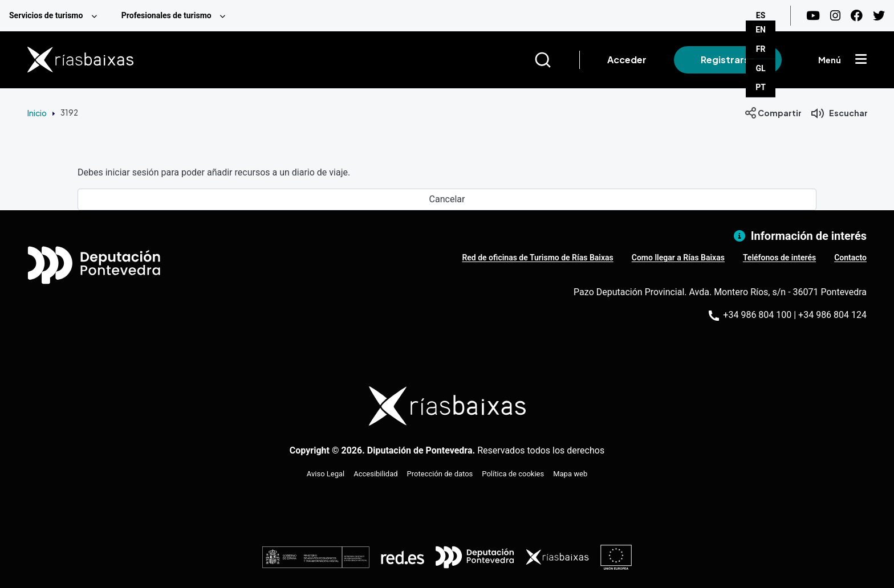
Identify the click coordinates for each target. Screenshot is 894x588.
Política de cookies (513, 474)
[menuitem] (56, 16)
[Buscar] (557, 60)
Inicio (37, 113)
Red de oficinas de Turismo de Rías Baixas (537, 258)
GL (761, 68)
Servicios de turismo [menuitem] (46, 15)
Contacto (850, 258)
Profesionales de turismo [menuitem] (166, 15)
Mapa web (570, 474)
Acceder (627, 60)
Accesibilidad (375, 474)
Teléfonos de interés (779, 258)
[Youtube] (813, 16)
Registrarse (728, 60)
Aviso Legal (326, 474)
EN (761, 30)
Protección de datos (440, 474)
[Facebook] (857, 16)
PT (761, 87)
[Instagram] (835, 16)
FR (761, 49)
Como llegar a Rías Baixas (678, 258)
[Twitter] (879, 16)
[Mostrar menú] (861, 60)
